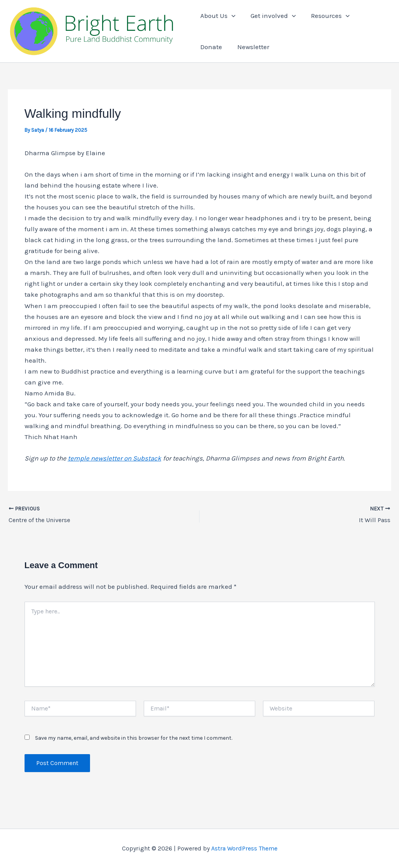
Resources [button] (327, 16)
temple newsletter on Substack (115, 459)
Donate (370, 16)
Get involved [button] (272, 16)
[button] (231, 16)
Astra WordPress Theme (244, 848)
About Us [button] (218, 16)
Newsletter (216, 47)
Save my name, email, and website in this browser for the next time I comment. (134, 738)
